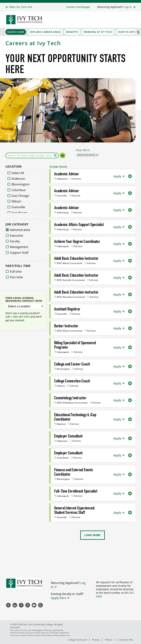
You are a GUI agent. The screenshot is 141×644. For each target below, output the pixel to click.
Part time (16, 277)
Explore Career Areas (45, 32)
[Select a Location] (25, 306)
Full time (16, 272)
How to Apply (128, 32)
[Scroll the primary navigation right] (136, 32)
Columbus (19, 190)
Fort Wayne (19, 213)
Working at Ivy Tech (98, 32)
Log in (128, 7)
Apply (117, 176)
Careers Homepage (78, 7)
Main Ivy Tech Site (21, 7)
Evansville (18, 207)
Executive (16, 236)
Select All (18, 173)
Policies (109, 640)
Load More (92, 535)
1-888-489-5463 (20, 317)
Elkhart (16, 201)
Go (63, 155)
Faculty (15, 241)
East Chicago (20, 196)
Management (19, 247)
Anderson (18, 179)
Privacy (96, 640)
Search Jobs (16, 32)
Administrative (86, 155)
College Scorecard (77, 640)
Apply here (58, 598)
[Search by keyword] (55, 156)
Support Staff (19, 253)
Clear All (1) (83, 150)
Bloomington (21, 184)
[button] (130, 176)
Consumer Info (125, 640)
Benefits (72, 32)
